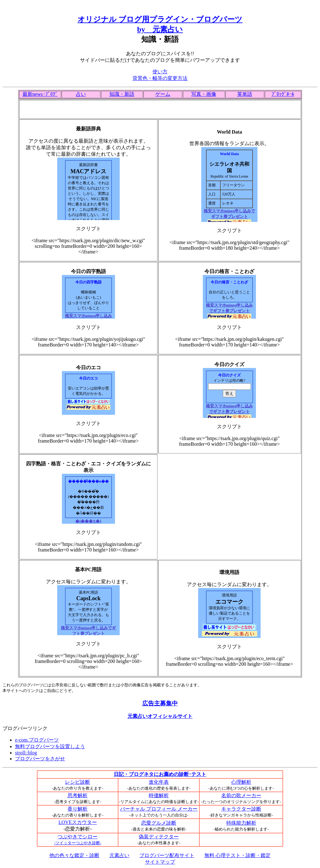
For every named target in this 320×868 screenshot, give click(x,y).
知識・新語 (122, 94)
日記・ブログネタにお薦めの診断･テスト (160, 774)
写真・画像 (204, 94)
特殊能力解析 (241, 823)
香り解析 (77, 809)
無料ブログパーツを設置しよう (50, 746)
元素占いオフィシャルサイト (160, 716)
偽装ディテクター (159, 837)
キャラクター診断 (241, 809)
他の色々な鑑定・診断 (74, 855)
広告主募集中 (160, 703)
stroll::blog (26, 753)
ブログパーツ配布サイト (167, 855)
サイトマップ (160, 862)
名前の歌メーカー (241, 795)
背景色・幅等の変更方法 (160, 78)
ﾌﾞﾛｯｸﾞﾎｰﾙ (283, 94)
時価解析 (159, 795)
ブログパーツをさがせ (40, 759)
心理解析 (241, 782)
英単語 (245, 94)
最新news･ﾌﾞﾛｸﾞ (40, 94)
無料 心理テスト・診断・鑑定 (237, 855)
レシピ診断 (77, 782)
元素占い (119, 855)
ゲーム (163, 94)
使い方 (160, 72)
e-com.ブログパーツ (37, 740)
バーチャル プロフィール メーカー (159, 809)
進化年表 (159, 782)
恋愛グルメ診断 (159, 823)
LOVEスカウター (78, 822)
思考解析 (77, 795)
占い (81, 94)
